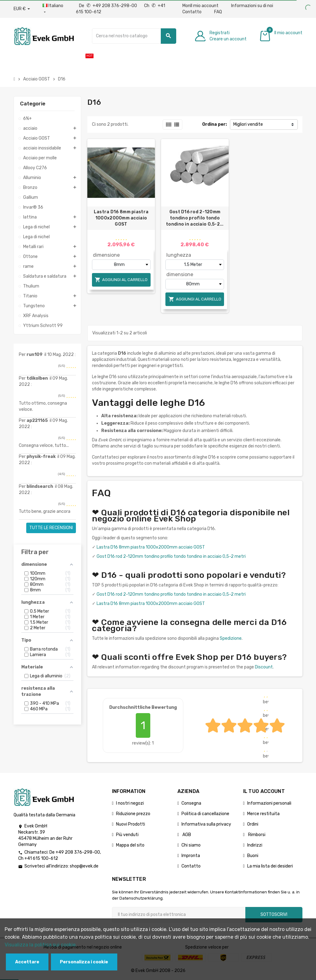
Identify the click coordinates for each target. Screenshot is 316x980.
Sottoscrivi (274, 915)
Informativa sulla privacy (206, 824)
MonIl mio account (200, 6)
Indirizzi (255, 845)
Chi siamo (191, 845)
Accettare (27, 962)
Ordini (253, 824)
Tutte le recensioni (51, 528)
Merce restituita (263, 814)
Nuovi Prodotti (131, 824)
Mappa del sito (130, 845)
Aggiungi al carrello (121, 280)
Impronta (191, 856)
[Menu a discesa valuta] (22, 9)
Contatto (192, 12)
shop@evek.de (84, 866)
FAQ (218, 12)
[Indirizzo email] (179, 915)
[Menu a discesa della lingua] (53, 9)
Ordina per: (214, 124)
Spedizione (231, 638)
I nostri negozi (130, 803)
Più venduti (127, 835)
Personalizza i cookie (84, 962)
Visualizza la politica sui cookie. (41, 945)
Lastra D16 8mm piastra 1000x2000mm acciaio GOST (121, 218)
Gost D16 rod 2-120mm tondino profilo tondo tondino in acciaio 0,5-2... (195, 218)
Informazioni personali (269, 803)
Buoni (253, 856)
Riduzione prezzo (133, 814)
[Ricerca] (134, 36)
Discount (264, 667)
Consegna (191, 803)
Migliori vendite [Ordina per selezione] (248, 124)
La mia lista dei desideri (270, 866)
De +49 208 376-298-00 (108, 6)
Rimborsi (256, 835)
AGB (186, 835)
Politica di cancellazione (205, 814)
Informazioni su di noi (252, 6)
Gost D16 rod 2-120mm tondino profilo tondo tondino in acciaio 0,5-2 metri (171, 556)
